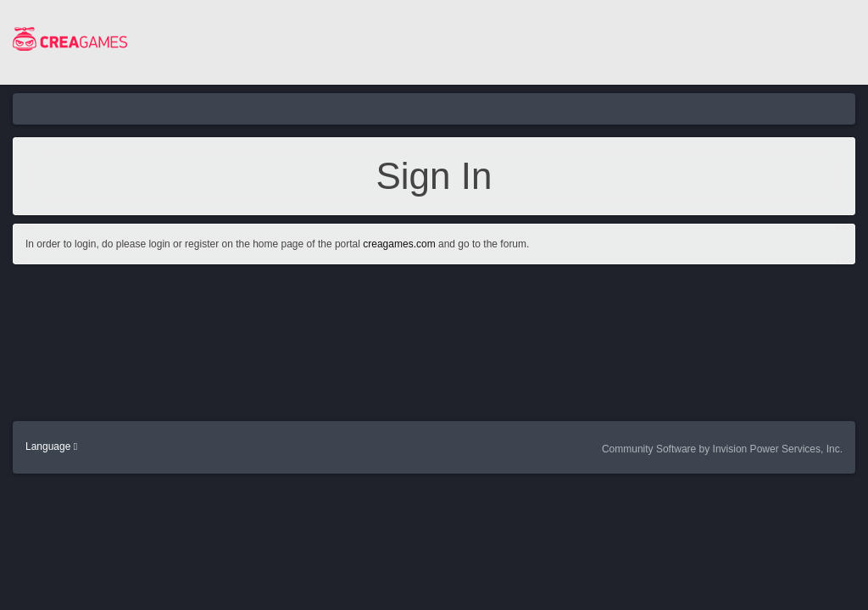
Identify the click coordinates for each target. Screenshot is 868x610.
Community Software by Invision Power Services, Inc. (722, 449)
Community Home (328, 109)
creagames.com (399, 244)
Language (51, 446)
